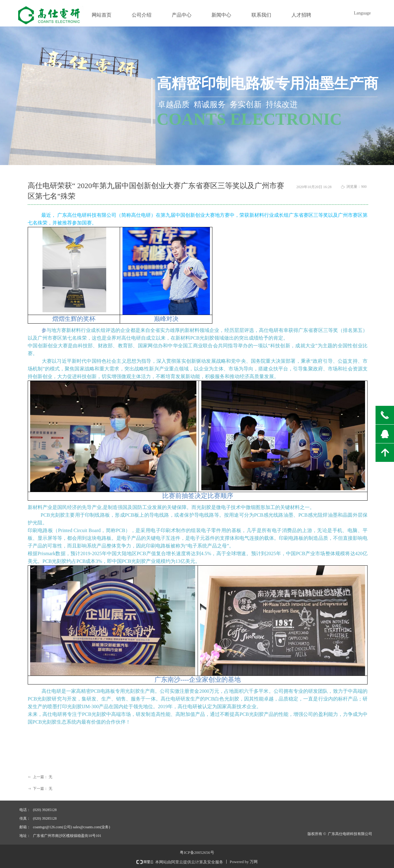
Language (362, 13)
